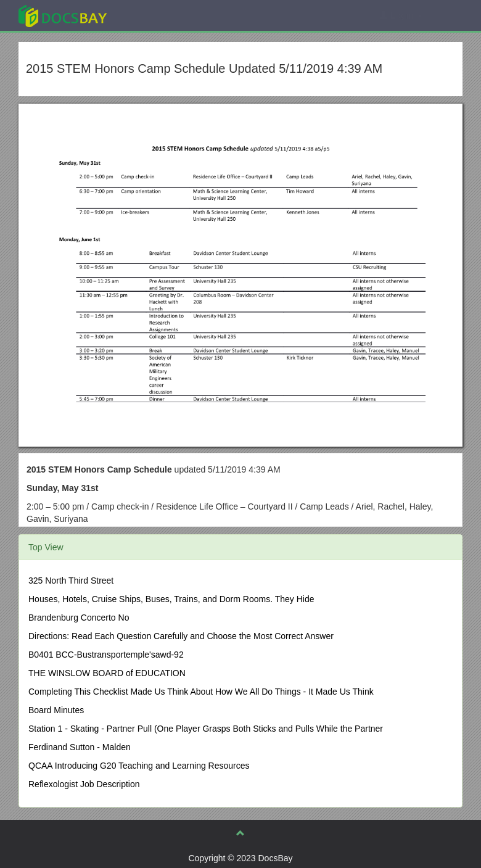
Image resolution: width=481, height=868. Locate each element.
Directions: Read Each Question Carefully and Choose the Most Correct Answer (181, 636)
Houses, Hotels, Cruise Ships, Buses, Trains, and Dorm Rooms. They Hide (171, 599)
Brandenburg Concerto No (79, 618)
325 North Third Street (71, 581)
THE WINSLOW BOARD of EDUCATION (107, 673)
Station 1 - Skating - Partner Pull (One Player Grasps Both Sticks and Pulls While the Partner (206, 729)
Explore (155, 15)
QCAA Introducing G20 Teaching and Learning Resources (139, 766)
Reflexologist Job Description (84, 784)
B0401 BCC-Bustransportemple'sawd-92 (106, 655)
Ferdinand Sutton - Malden (80, 747)
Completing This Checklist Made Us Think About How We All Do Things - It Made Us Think (201, 692)
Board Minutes (56, 710)
